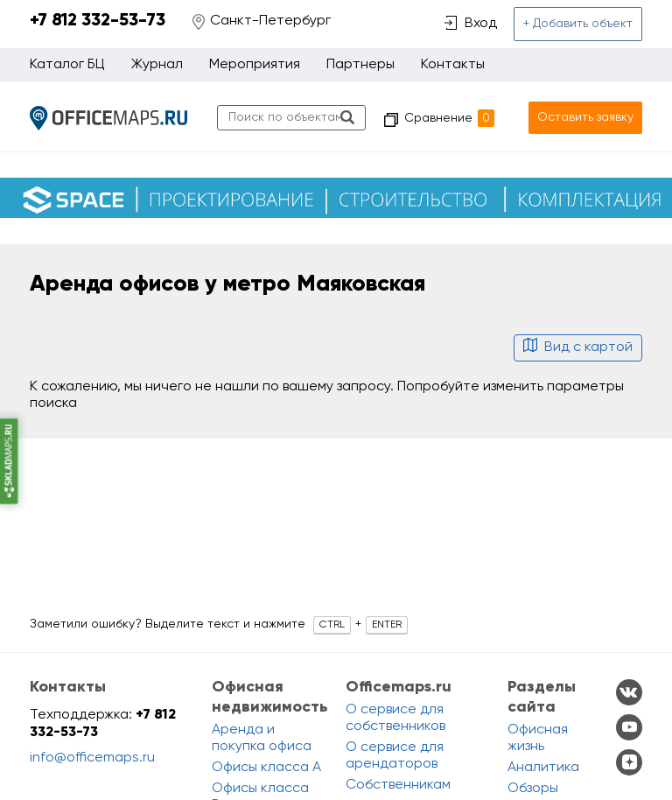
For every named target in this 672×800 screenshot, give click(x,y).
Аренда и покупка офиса (262, 738)
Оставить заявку (585, 117)
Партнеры (360, 65)
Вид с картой (578, 347)
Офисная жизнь (538, 738)
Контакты (453, 65)
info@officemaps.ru (92, 758)
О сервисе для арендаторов (395, 756)
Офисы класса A (266, 768)
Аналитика (543, 768)
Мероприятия (255, 65)
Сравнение (449, 118)
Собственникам (398, 785)
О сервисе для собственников (395, 718)
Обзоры (533, 789)
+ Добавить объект (578, 24)
